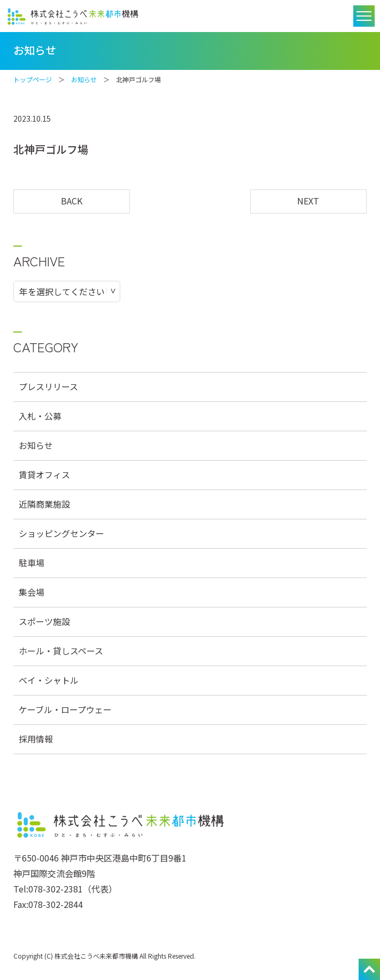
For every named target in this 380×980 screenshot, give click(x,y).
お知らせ (84, 79)
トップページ (33, 79)
